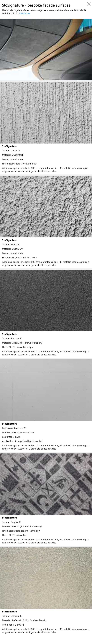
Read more (25, 14)
